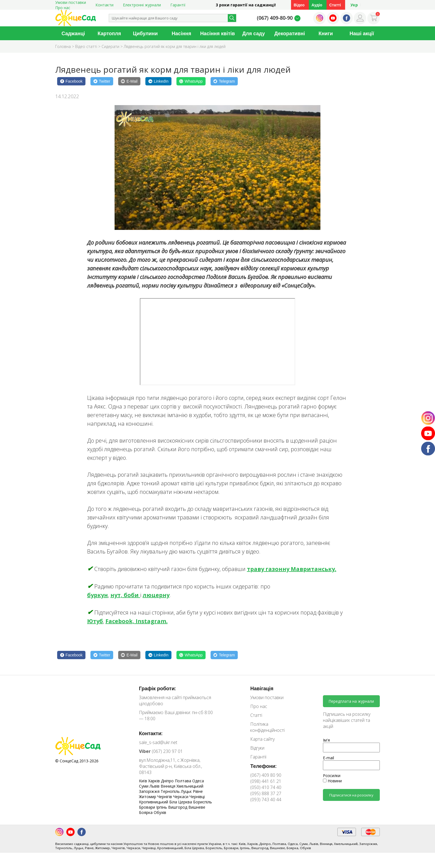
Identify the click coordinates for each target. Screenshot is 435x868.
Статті (335, 5)
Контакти (104, 5)
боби (132, 595)
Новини (332, 781)
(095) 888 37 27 (266, 793)
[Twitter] (102, 81)
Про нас (63, 8)
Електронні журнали (142, 5)
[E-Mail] (129, 81)
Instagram (151, 621)
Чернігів (165, 797)
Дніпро (168, 781)
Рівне (198, 791)
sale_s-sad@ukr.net (158, 742)
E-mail (328, 758)
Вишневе (197, 807)
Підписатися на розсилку (351, 795)
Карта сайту (262, 739)
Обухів (160, 812)
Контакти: (151, 733)
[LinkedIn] (158, 81)
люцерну (156, 595)
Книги (326, 33)
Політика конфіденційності (267, 727)
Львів (155, 786)
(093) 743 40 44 (266, 800)
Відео (299, 5)
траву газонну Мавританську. (292, 569)
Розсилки (332, 776)
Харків (155, 781)
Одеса (198, 781)
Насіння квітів (217, 33)
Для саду (254, 33)
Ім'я (326, 740)
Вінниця (169, 786)
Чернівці (197, 797)
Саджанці (73, 33)
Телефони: (263, 766)
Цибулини (145, 33)
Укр (354, 5)
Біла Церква (181, 802)
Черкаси (181, 797)
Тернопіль (171, 791)
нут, (117, 595)
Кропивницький (154, 802)
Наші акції (362, 33)
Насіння (181, 33)
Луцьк (187, 791)
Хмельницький (190, 786)
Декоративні (290, 33)
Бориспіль (203, 802)
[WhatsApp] (191, 81)
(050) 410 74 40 (266, 787)
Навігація (262, 688)
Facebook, (121, 621)
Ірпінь (162, 807)
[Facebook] (71, 81)
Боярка (146, 812)
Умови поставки (267, 697)
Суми (144, 786)
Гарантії (178, 5)
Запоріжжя (150, 791)
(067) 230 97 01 (161, 751)
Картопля (109, 33)
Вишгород (178, 807)
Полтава (184, 781)
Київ (144, 781)
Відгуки (257, 748)
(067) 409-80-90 (275, 18)
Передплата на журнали (351, 701)
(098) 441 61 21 (266, 781)
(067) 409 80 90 (266, 775)
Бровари (148, 807)
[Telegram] (224, 81)
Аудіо (317, 5)
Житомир (148, 797)
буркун (98, 595)
